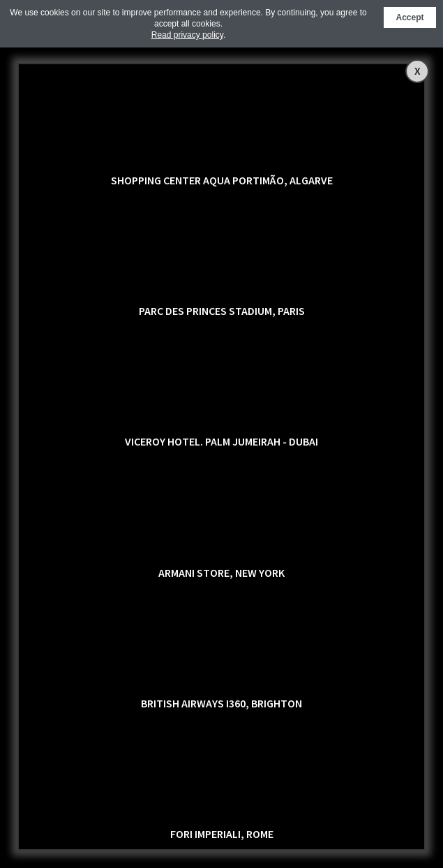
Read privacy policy (187, 35)
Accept (410, 17)
